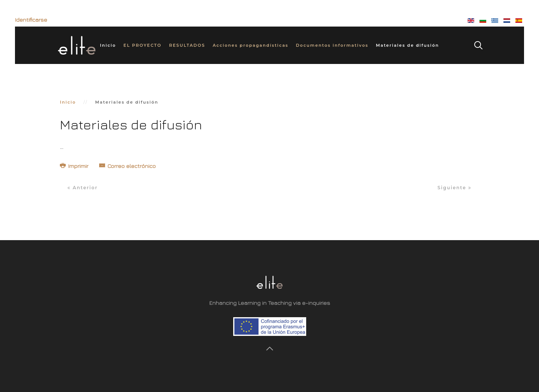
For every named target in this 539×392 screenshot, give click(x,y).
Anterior (83, 188)
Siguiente (455, 188)
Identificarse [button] (31, 20)
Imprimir (75, 166)
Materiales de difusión (407, 45)
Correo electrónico (127, 166)
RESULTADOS (187, 45)
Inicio (108, 45)
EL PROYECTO (143, 45)
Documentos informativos (332, 45)
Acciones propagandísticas (250, 45)
